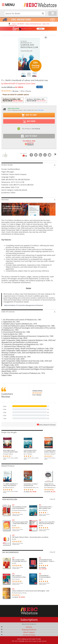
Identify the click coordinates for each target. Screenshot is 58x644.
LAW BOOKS (21, 24)
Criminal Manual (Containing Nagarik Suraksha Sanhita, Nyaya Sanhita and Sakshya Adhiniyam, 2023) (46, 576)
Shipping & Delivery (29, 630)
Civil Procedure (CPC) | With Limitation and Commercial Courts (30, 451)
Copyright (22, 641)
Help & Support (29, 632)
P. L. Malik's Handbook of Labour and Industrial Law (10, 485)
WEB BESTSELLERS (10, 499)
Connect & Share (29, 635)
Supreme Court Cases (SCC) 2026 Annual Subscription (47, 523)
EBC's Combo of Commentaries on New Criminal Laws (19, 576)
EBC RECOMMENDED (10, 552)
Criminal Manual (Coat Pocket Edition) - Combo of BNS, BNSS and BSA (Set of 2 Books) (47, 560)
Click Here (41, 110)
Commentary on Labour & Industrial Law (31, 485)
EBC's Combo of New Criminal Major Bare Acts (19, 560)
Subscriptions (29, 620)
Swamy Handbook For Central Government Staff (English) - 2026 (31, 591)
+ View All (52, 499)
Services (29, 627)
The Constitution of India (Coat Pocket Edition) (19, 508)
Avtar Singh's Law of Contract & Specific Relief (10, 451)
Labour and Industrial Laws (33, 24)
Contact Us (33, 624)
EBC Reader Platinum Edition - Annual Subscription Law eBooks (30, 537)
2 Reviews (15, 91)
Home (14, 24)
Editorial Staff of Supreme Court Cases (20, 84)
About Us (25, 624)
